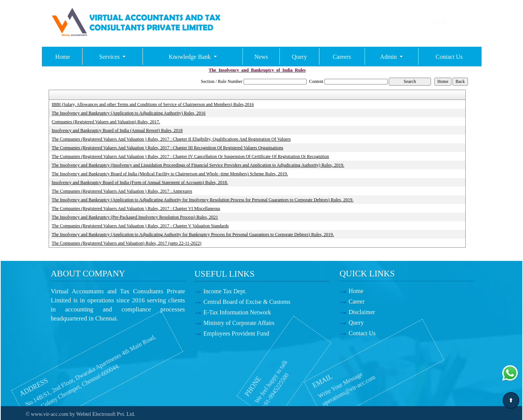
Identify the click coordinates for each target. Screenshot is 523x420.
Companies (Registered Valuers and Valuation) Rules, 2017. (106, 122)
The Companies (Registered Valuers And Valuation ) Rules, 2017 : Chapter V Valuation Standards (140, 226)
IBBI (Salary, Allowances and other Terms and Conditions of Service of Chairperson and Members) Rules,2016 (153, 104)
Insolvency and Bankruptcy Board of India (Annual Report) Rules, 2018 (117, 130)
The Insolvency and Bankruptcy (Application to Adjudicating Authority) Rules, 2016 (129, 113)
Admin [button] (389, 57)
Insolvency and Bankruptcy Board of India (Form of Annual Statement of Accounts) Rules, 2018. (140, 182)
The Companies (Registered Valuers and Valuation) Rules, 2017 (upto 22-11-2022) (127, 243)
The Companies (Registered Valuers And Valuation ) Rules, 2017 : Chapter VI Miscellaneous (136, 208)
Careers (342, 57)
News (261, 57)
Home (63, 57)
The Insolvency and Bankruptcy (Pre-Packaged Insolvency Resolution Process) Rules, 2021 (135, 217)
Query (299, 57)
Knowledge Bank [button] (190, 57)
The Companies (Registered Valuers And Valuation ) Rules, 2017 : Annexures (122, 191)
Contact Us (449, 57)
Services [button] (110, 57)
